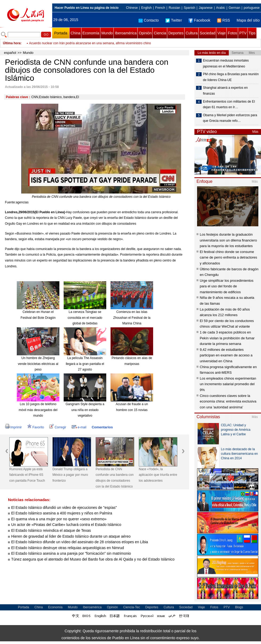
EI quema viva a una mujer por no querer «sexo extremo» (59, 519)
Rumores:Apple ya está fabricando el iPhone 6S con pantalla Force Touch (27, 475)
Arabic (221, 8)
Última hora (12, 43)
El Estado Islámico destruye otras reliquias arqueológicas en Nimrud (68, 548)
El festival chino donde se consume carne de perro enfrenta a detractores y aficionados (228, 257)
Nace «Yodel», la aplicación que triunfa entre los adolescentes (158, 475)
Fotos (232, 33)
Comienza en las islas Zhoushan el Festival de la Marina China (132, 318)
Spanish (189, 8)
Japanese (206, 8)
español (10, 53)
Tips (252, 33)
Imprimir (13, 427)
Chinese (132, 8)
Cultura (192, 33)
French (160, 8)
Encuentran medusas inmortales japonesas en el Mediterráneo (226, 63)
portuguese (252, 8)
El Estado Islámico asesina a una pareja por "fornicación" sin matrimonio (71, 553)
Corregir (58, 427)
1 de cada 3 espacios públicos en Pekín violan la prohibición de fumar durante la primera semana (227, 338)
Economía (91, 33)
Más (255, 132)
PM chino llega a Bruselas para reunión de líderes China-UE (231, 77)
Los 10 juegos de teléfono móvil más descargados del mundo (38, 410)
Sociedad (207, 33)
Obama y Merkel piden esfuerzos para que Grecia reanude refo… (230, 118)
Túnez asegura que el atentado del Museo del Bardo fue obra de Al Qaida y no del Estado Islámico (93, 559)
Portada (61, 33)
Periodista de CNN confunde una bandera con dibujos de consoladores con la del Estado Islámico (115, 478)
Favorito (36, 427)
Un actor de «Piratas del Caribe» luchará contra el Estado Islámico (66, 525)
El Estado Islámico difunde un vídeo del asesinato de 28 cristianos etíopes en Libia (80, 542)
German (234, 8)
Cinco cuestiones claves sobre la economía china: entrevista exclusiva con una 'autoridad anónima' (228, 401)
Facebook (199, 20)
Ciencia (160, 33)
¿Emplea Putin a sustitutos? (49, 43)
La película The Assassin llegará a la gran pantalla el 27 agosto (85, 364)
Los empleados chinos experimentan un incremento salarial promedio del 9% (228, 384)
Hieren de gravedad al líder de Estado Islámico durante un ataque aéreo (71, 536)
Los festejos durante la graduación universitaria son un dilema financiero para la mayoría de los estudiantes (228, 240)
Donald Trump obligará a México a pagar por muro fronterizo (70, 475)
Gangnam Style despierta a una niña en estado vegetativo (85, 410)
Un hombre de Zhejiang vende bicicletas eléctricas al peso (38, 364)
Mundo (107, 33)
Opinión (145, 33)
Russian (174, 8)
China (76, 33)
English (146, 8)
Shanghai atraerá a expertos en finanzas (225, 91)
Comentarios (102, 427)
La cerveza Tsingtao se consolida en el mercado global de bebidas (85, 318)
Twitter (174, 20)
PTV (243, 33)
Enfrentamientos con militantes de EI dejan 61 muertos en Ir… (229, 104)
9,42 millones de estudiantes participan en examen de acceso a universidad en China (226, 355)
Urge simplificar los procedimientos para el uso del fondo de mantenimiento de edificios (227, 286)
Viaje (221, 33)
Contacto (149, 20)
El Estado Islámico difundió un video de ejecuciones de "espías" (64, 508)
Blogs (239, 607)
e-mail (79, 427)
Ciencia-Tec (132, 607)
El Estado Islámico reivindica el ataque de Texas (51, 530)
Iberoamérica (126, 33)
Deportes (176, 33)
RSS (224, 20)
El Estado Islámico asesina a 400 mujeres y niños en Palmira (62, 513)
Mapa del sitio (248, 20)
